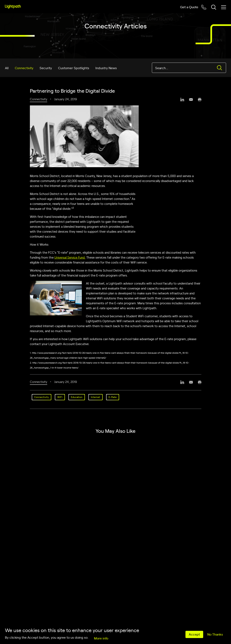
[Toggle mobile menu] (224, 7)
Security (46, 68)
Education (77, 397)
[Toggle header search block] (214, 7)
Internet (96, 397)
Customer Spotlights (74, 68)
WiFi (60, 397)
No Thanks (215, 634)
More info (101, 638)
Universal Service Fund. (70, 257)
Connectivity (24, 68)
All (7, 68)
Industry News (106, 68)
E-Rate (113, 397)
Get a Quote (189, 7)
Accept (194, 634)
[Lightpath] (13, 7)
